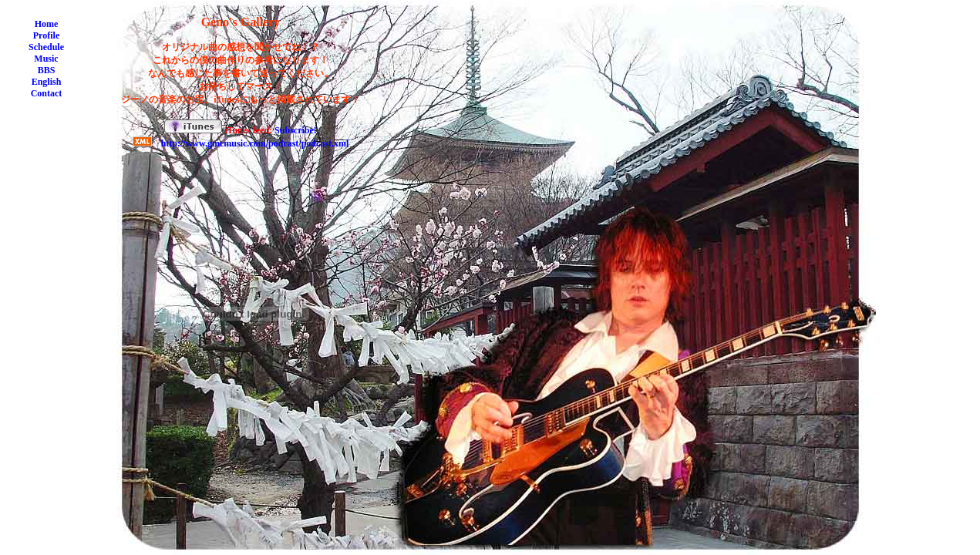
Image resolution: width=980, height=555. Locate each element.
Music (46, 59)
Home (47, 24)
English (47, 82)
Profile (46, 35)
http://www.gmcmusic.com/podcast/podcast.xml (255, 143)
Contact (47, 93)
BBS (47, 70)
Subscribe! (296, 130)
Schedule (46, 47)
